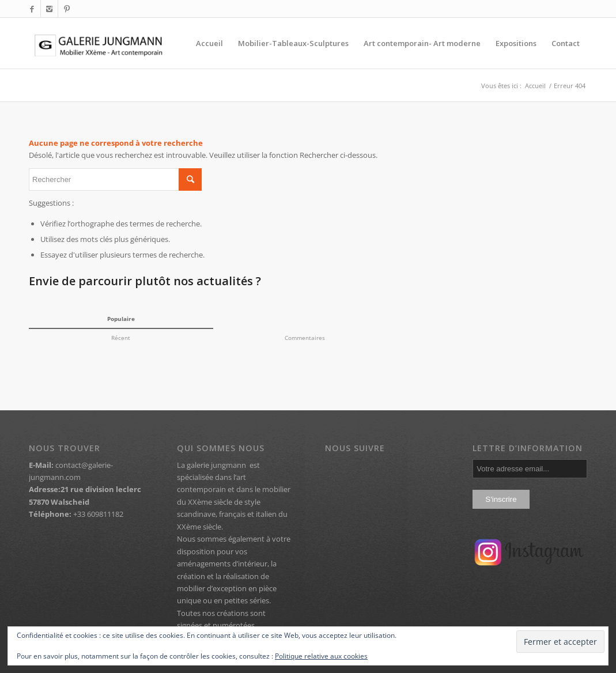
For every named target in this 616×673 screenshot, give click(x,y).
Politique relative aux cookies (321, 656)
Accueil (535, 86)
